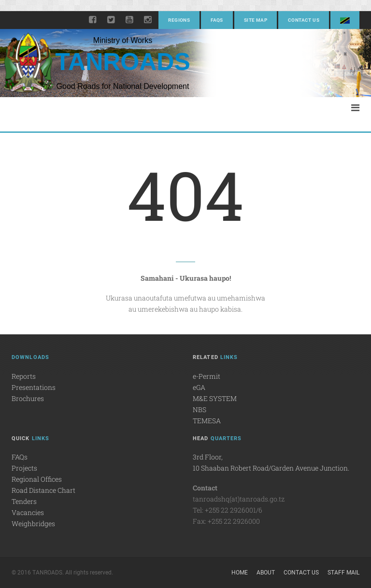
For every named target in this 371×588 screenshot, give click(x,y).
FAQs (217, 20)
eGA (199, 387)
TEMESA (207, 421)
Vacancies (28, 512)
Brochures (28, 398)
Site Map (256, 20)
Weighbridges (33, 523)
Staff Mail (343, 573)
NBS (200, 409)
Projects (24, 468)
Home (240, 573)
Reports (24, 376)
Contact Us (304, 20)
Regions (179, 20)
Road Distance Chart (43, 490)
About (266, 573)
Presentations (34, 387)
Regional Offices (37, 479)
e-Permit (207, 376)
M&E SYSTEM (215, 398)
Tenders (24, 501)
